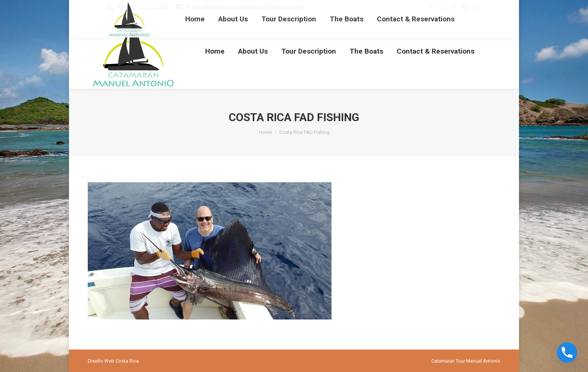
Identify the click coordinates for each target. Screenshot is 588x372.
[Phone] (567, 352)
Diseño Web (101, 361)
